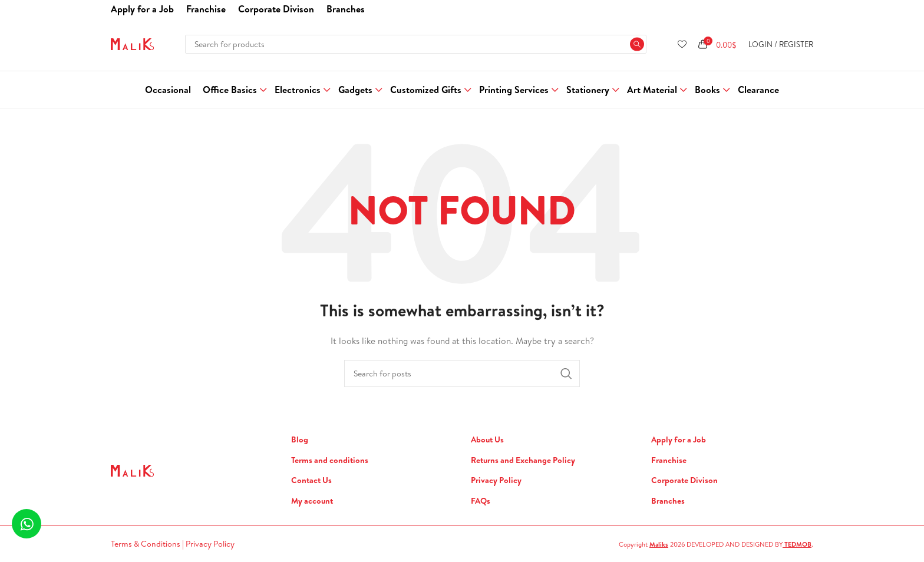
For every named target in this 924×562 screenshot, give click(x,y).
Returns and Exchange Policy (523, 460)
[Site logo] (132, 43)
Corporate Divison (684, 480)
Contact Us (311, 480)
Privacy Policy (496, 480)
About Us (487, 440)
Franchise (669, 460)
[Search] (415, 44)
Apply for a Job (679, 440)
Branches (668, 501)
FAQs (481, 501)
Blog (300, 440)
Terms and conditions (330, 460)
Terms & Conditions (146, 544)
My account (312, 501)
